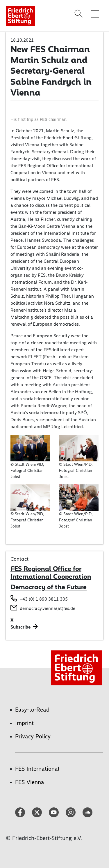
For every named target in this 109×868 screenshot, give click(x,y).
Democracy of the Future (49, 587)
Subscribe (20, 627)
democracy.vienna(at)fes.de (48, 608)
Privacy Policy (33, 736)
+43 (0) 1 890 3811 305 (44, 599)
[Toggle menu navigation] (95, 14)
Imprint (24, 723)
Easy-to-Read (32, 710)
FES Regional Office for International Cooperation (51, 573)
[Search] (79, 14)
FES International (37, 769)
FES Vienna (30, 782)
